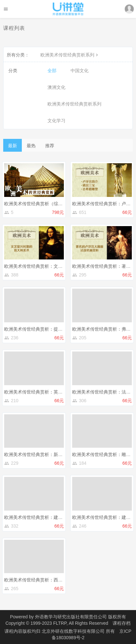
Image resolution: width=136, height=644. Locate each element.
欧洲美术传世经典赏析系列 (70, 55)
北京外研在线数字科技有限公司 (74, 631)
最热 (31, 146)
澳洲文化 (56, 87)
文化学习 (56, 121)
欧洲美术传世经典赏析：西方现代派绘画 (45, 580)
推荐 (50, 146)
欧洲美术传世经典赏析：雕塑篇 (104, 454)
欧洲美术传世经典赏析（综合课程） (40, 204)
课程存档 (122, 623)
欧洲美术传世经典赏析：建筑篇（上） (42, 517)
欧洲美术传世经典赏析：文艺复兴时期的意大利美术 (56, 266)
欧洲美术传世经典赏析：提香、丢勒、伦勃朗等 (51, 329)
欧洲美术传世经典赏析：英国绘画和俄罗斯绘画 (51, 392)
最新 (13, 146)
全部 (52, 71)
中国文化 (80, 71)
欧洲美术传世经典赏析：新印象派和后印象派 (49, 454)
